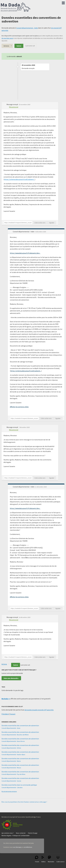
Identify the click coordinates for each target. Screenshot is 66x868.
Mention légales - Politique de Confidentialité (16, 836)
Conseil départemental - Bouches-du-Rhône (15, 735)
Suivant (13, 714)
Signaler (52, 223)
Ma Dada (16, 7)
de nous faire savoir (7, 38)
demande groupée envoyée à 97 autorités (39, 710)
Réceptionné (14, 107)
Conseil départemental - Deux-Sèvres (13, 741)
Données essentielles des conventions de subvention (20, 725)
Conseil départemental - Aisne (11, 728)
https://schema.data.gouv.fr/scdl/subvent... (19, 179)
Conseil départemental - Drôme (11, 748)
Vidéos (43, 859)
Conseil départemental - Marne (11, 761)
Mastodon (51, 859)
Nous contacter (21, 833)
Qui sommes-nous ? (8, 833)
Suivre (19, 46)
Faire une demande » (11, 678)
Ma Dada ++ (6, 699)
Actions (6, 46)
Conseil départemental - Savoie (11, 781)
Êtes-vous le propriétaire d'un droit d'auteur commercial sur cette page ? (24, 802)
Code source (60, 859)
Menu (63, 3)
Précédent (5, 714)
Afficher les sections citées (19, 407)
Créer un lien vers (40, 223)
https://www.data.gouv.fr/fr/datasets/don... (25, 253)
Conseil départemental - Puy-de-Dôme (13, 774)
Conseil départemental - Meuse (11, 768)
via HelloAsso (28, 847)
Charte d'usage (33, 833)
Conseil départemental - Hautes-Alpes (13, 755)
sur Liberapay (17, 847)
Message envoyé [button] (12, 104)
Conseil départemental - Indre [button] (24, 232)
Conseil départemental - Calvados (12, 788)
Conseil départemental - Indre (27, 28)
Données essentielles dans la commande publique (19, 785)
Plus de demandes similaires (9, 791)
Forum (37, 859)
